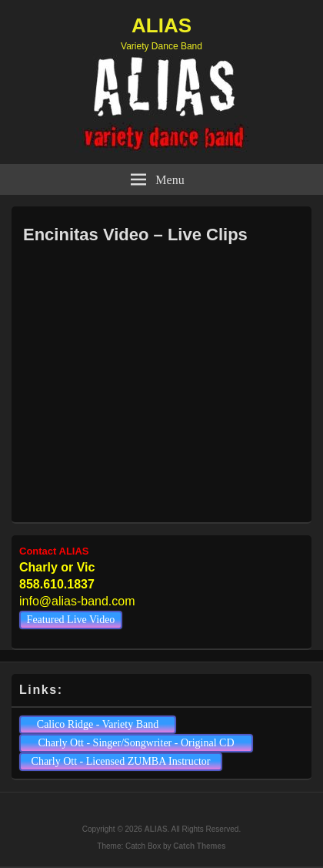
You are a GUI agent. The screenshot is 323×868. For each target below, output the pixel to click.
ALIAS (161, 25)
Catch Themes (199, 846)
